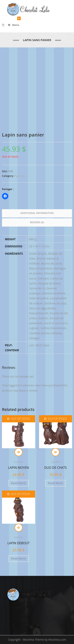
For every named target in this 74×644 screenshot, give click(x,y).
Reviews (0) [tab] (37, 222)
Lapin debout (18, 543)
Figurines (20, 176)
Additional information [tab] (37, 213)
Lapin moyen (18, 468)
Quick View (19, 452)
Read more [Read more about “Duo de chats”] (55, 483)
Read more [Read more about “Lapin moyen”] (19, 483)
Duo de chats (55, 468)
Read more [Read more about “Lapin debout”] (19, 559)
